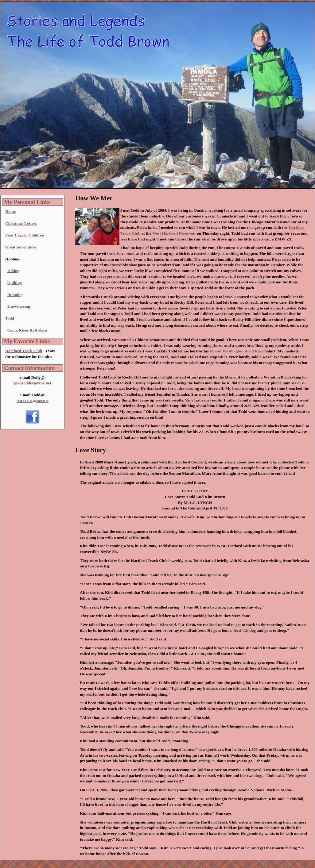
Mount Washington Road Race (237, 351)
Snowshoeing (19, 306)
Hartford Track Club (24, 351)
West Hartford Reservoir (174, 233)
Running (15, 295)
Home (10, 211)
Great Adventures (21, 247)
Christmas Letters (21, 223)
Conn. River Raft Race (27, 330)
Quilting (15, 283)
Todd (10, 318)
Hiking (13, 271)
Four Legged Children (25, 235)
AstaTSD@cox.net (33, 401)
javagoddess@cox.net (33, 383)
